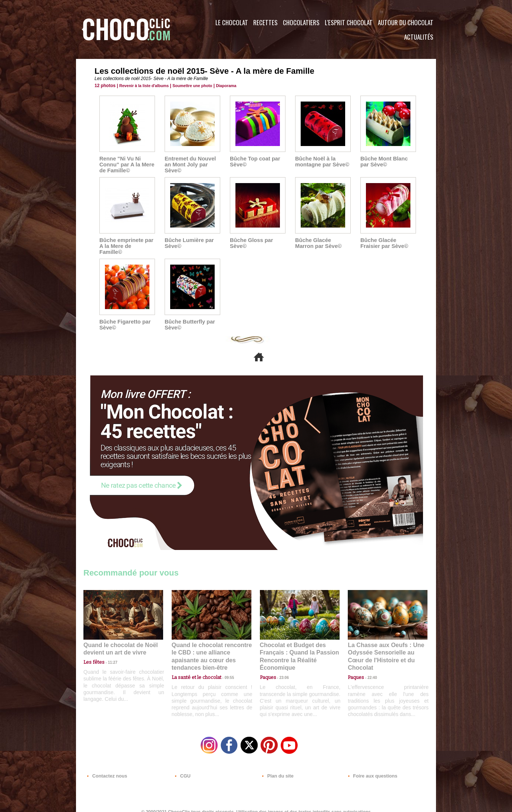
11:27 (108, 655)
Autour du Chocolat (406, 22)
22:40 (369, 662)
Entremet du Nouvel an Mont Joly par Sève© (189, 165)
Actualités (419, 37)
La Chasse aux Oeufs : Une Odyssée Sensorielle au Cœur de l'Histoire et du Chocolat (384, 646)
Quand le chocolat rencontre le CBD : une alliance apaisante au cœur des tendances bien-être (211, 646)
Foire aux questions (370, 767)
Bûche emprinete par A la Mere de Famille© (126, 243)
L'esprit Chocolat (349, 22)
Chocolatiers (301, 22)
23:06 (281, 670)
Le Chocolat (232, 22)
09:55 (224, 662)
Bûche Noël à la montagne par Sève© (321, 162)
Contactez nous (106, 767)
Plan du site (277, 767)
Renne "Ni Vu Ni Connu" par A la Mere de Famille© (126, 165)
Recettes (265, 22)
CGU (182, 767)
